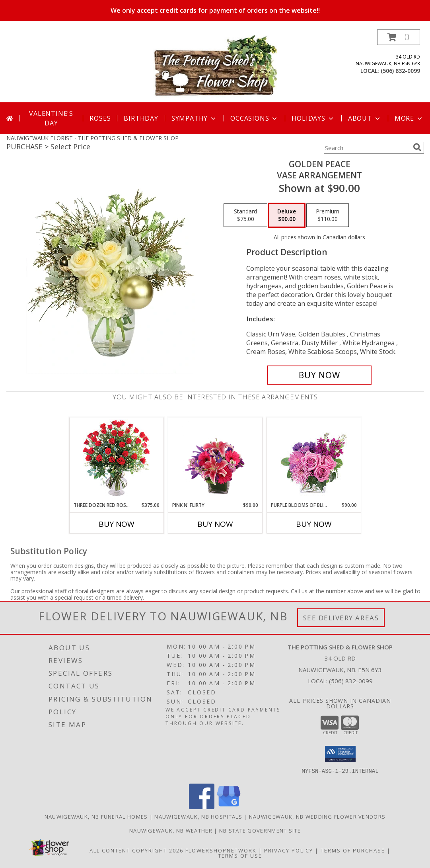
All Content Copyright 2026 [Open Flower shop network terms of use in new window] (136, 850)
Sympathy (194, 118)
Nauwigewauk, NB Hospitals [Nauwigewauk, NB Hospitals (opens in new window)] (198, 817)
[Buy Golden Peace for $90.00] (320, 375)
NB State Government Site (260, 831)
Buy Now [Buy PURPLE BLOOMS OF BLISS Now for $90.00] (314, 524)
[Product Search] (367, 148)
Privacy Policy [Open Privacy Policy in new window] (289, 850)
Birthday (141, 118)
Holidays (313, 118)
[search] (417, 147)
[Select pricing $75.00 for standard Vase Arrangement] (245, 215)
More (409, 118)
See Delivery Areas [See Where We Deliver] (341, 618)
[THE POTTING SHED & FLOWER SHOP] (215, 66)
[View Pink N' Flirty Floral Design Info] (215, 459)
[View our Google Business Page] (229, 807)
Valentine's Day (51, 118)
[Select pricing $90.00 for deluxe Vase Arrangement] (287, 215)
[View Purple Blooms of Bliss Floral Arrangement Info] (314, 460)
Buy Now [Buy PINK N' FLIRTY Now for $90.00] (215, 524)
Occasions (254, 118)
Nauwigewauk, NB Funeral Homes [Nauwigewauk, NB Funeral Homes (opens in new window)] (96, 817)
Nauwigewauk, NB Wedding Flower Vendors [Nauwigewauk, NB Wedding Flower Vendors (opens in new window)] (317, 817)
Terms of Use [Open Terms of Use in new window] (240, 856)
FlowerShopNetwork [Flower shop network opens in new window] (221, 850)
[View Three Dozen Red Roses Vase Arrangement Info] (116, 460)
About (365, 118)
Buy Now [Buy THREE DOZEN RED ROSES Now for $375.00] (117, 524)
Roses (100, 118)
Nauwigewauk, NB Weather (171, 831)
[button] (399, 37)
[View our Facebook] (202, 807)
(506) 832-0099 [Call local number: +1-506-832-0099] (400, 71)
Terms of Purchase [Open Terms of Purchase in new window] (353, 850)
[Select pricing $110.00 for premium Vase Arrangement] (328, 215)
